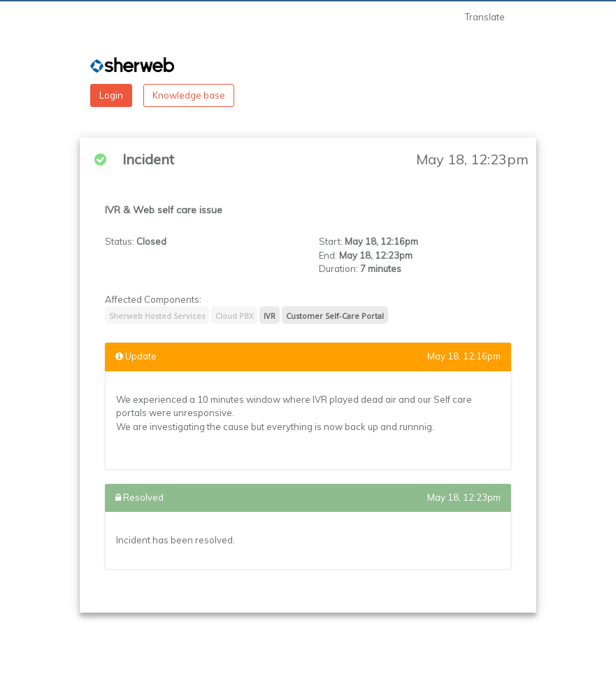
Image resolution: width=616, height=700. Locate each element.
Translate (485, 17)
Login (111, 95)
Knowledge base (189, 95)
